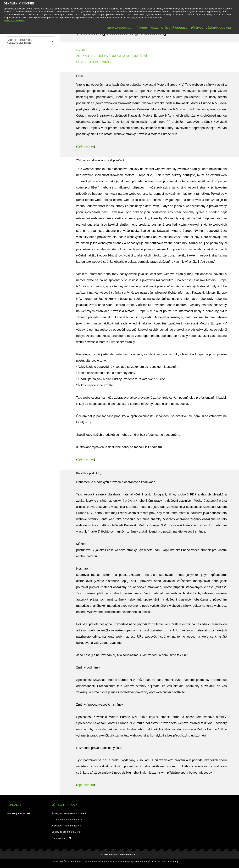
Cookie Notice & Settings (166, 862)
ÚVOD (81, 50)
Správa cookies (119, 28)
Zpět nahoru (86, 146)
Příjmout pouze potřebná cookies (161, 28)
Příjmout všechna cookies (211, 28)
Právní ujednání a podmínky (67, 820)
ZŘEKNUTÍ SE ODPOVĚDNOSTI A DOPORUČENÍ (112, 56)
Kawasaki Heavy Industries (66, 826)
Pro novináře (59, 838)
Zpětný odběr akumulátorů (66, 832)
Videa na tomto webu (14, 20)
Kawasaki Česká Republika (67, 862)
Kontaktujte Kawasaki (18, 813)
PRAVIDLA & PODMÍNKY (94, 62)
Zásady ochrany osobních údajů (69, 813)
